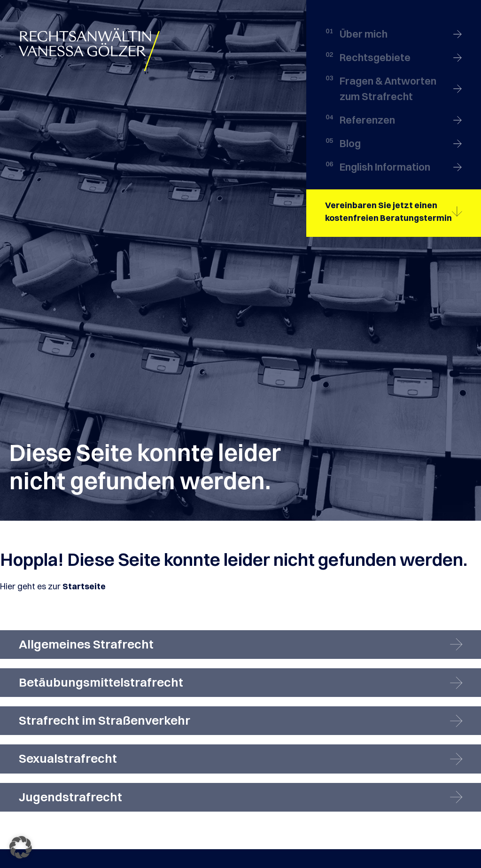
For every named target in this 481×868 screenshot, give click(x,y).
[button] (21, 847)
